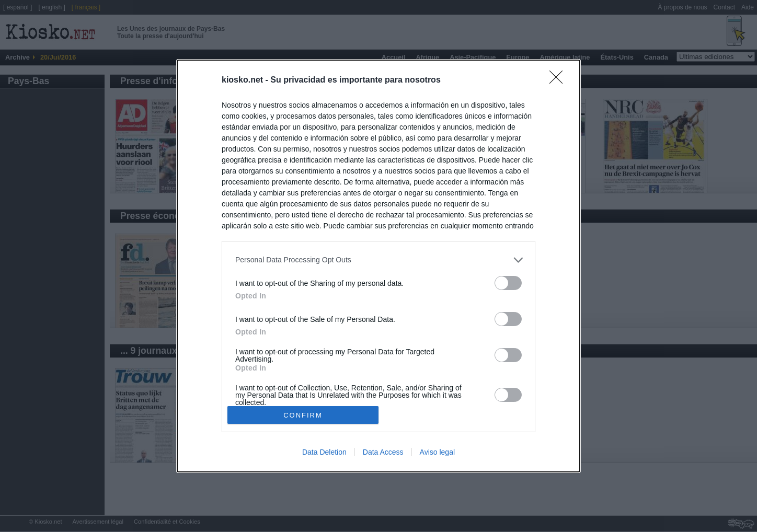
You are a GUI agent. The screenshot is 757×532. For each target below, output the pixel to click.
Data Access (383, 452)
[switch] (508, 283)
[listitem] (378, 260)
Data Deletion (324, 452)
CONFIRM (303, 415)
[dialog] (378, 266)
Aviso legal (437, 452)
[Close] (559, 80)
